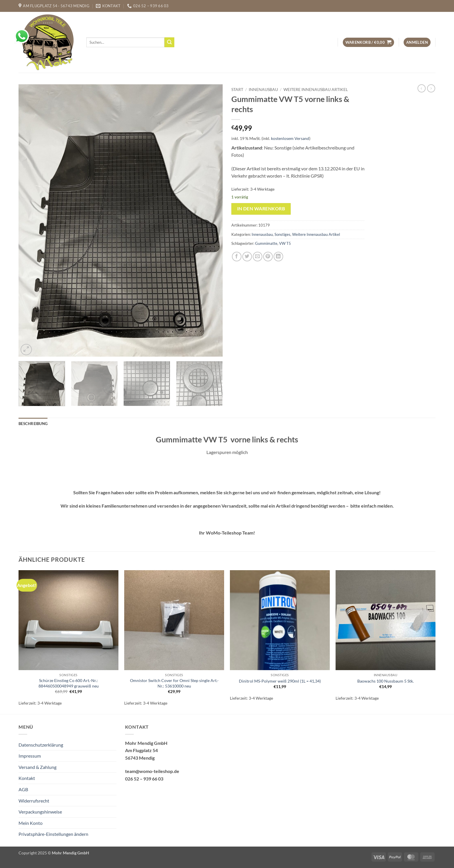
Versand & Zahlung (37, 767)
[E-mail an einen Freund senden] (258, 257)
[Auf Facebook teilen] (237, 257)
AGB (23, 789)
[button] (368, 42)
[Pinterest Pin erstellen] (268, 257)
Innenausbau (263, 90)
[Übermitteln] (169, 42)
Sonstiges (282, 234)
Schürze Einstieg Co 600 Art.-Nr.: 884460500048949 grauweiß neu (69, 683)
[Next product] (422, 88)
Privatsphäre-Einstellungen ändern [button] (53, 834)
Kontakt (27, 778)
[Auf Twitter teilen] (247, 257)
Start (237, 90)
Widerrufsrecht (34, 801)
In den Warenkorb (261, 209)
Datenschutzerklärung (41, 745)
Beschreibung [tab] (33, 424)
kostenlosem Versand (290, 138)
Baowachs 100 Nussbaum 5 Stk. (386, 681)
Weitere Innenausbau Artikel (316, 90)
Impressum (30, 756)
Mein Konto (31, 823)
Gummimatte (266, 243)
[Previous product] (431, 88)
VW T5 (285, 243)
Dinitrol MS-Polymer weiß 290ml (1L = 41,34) (280, 681)
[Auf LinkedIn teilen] (278, 257)
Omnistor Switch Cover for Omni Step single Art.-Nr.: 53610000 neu (174, 683)
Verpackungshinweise (40, 812)
